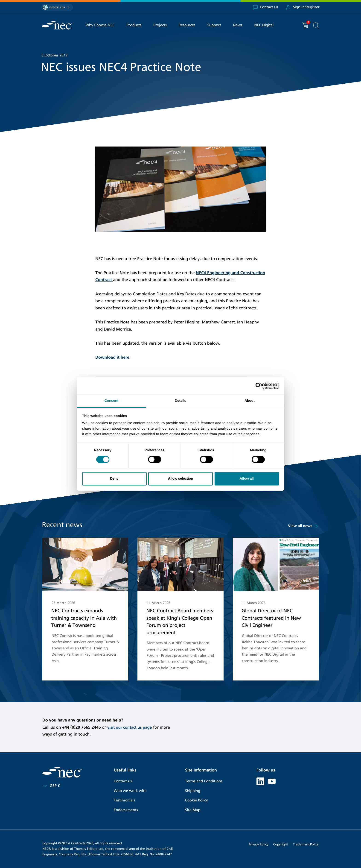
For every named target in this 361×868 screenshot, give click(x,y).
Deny (114, 479)
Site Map (193, 810)
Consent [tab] (112, 401)
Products (134, 25)
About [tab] (250, 401)
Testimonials (124, 800)
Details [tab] (180, 401)
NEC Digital (264, 25)
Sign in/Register (303, 7)
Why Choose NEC (100, 25)
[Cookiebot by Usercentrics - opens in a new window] (259, 386)
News (238, 25)
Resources (187, 25)
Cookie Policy (197, 800)
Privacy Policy (258, 844)
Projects (160, 25)
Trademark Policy (306, 844)
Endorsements (126, 810)
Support (214, 25)
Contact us (123, 781)
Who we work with (130, 791)
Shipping (193, 791)
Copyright (281, 844)
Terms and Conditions (204, 781)
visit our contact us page (131, 727)
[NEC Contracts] (57, 25)
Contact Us (265, 7)
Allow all (247, 479)
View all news (303, 526)
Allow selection (180, 479)
